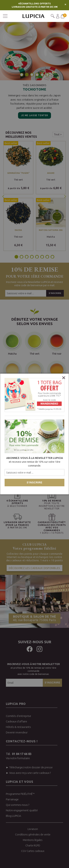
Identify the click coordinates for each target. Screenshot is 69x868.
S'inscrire (34, 482)
